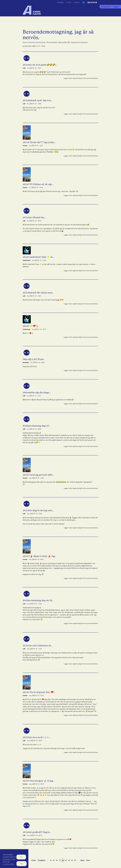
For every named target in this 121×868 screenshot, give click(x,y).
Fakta (77, 2)
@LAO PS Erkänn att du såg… (38, 184)
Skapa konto (106, 7)
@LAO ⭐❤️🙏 (31, 326)
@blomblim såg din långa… (37, 392)
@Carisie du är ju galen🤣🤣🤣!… (40, 65)
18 (63, 860)
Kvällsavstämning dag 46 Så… (38, 600)
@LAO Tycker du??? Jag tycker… (39, 142)
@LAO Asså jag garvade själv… (38, 475)
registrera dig (77, 78)
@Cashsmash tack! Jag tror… (37, 100)
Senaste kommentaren (79, 42)
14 (51, 860)
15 (54, 860)
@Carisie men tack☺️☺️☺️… (37, 737)
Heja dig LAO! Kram (33, 359)
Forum (60, 2)
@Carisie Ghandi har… (34, 217)
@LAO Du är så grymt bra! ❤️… (39, 692)
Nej (22, 865)
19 (66, 860)
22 (75, 860)
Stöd (69, 2)
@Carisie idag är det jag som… (38, 510)
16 (57, 860)
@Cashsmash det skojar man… (38, 293)
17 (60, 860)
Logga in (116, 7)
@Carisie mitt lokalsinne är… (38, 645)
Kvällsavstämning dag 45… (36, 426)
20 (69, 860)
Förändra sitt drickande (37, 42)
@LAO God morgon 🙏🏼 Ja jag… (39, 781)
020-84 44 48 (92, 2)
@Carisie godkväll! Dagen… (37, 832)
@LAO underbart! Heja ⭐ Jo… (38, 257)
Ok (21, 858)
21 (72, 860)
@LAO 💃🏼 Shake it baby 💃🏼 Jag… (39, 556)
